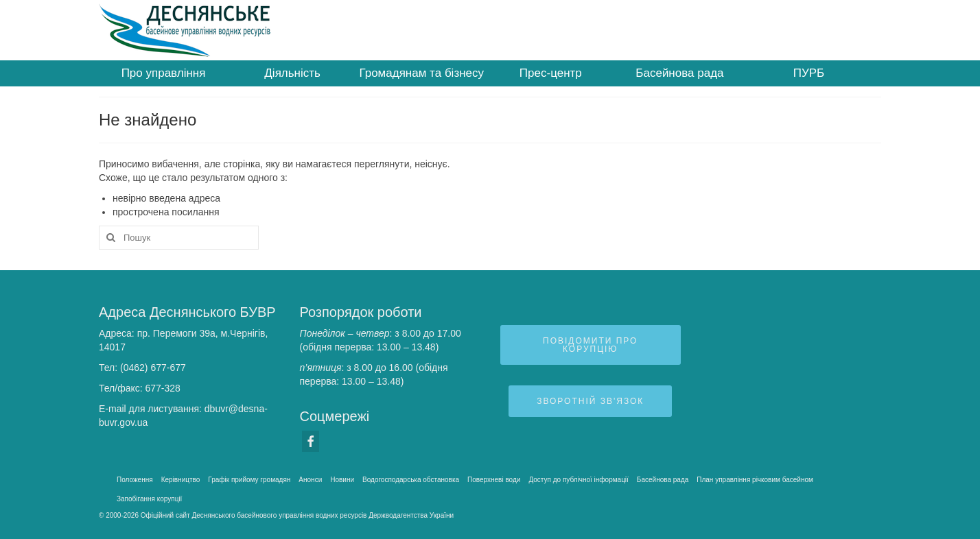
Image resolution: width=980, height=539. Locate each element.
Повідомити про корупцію (590, 345)
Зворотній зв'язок (590, 401)
